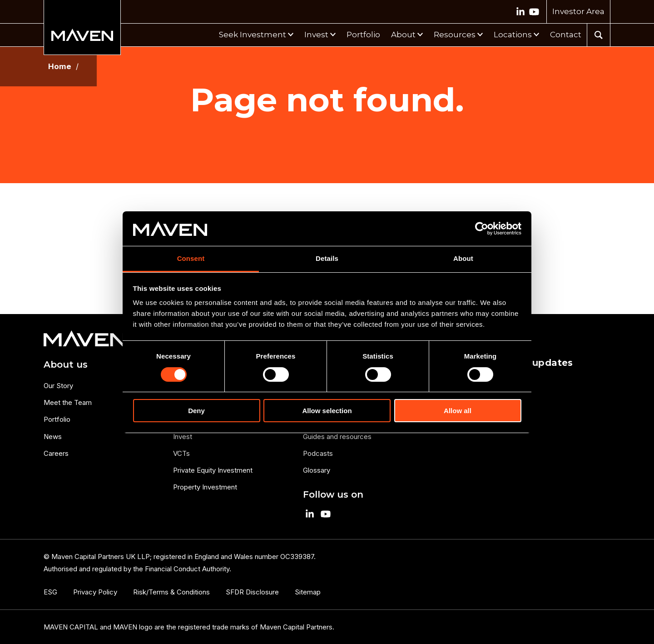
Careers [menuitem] (56, 453)
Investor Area (578, 11)
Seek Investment (253, 35)
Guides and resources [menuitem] (337, 437)
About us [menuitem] (66, 364)
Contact (566, 35)
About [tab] (463, 258)
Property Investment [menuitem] (205, 487)
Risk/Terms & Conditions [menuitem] (171, 592)
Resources (455, 35)
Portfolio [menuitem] (57, 419)
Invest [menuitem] (183, 437)
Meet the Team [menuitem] (68, 402)
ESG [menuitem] (50, 592)
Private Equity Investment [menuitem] (213, 470)
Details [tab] (327, 258)
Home (60, 67)
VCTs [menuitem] (181, 453)
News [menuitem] (53, 437)
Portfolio (363, 35)
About (403, 35)
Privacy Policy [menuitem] (95, 592)
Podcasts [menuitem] (318, 453)
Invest (316, 35)
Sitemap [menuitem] (308, 592)
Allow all (458, 411)
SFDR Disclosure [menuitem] (252, 592)
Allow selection (327, 411)
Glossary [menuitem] (317, 470)
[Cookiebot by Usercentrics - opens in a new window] (482, 229)
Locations (513, 35)
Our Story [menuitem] (58, 386)
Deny (196, 411)
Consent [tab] (191, 258)
